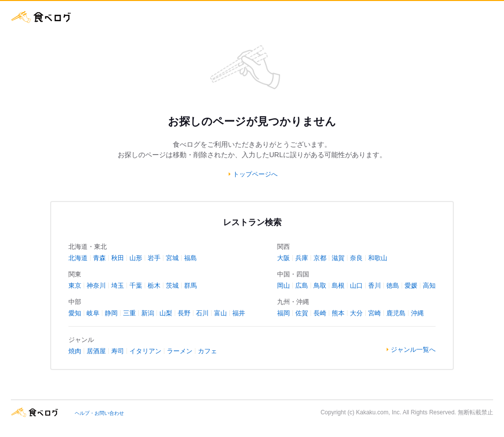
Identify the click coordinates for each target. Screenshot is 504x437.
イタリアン (145, 351)
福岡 (283, 313)
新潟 (148, 313)
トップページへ (255, 174)
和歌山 (378, 258)
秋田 (118, 258)
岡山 (283, 286)
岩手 (154, 258)
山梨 (166, 313)
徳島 (393, 286)
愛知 (75, 313)
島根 (338, 286)
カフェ (207, 351)
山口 (356, 286)
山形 (136, 258)
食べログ (41, 17)
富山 (220, 313)
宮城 (172, 258)
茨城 (172, 286)
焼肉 (75, 351)
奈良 (356, 258)
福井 (239, 313)
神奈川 (96, 286)
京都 (320, 258)
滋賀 (338, 258)
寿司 (118, 351)
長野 (184, 313)
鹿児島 (396, 313)
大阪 (283, 258)
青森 (99, 258)
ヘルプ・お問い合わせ (99, 413)
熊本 (338, 313)
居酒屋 (96, 351)
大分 (356, 313)
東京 (75, 286)
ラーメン (180, 351)
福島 (190, 258)
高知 (429, 286)
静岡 (111, 313)
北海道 (78, 258)
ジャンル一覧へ (413, 350)
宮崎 (375, 313)
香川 (375, 286)
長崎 (320, 313)
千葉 (136, 286)
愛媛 (411, 286)
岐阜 (93, 313)
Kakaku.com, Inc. (378, 412)
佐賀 (302, 313)
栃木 (154, 286)
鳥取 (320, 286)
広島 (302, 286)
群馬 (190, 286)
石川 (202, 313)
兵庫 (302, 258)
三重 (129, 313)
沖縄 (417, 313)
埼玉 (118, 286)
